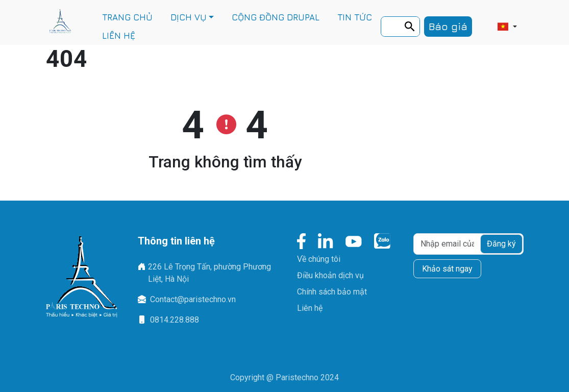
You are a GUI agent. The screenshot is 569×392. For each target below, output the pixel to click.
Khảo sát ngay (447, 269)
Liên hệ (310, 308)
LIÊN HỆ (119, 36)
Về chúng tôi (319, 259)
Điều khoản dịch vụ (330, 275)
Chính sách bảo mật (332, 292)
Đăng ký (501, 244)
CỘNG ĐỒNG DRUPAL (276, 17)
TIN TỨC (355, 17)
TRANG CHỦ (127, 17)
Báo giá (448, 26)
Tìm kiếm (413, 28)
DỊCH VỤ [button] (189, 17)
